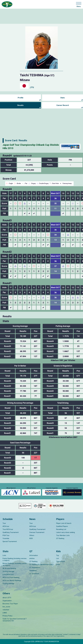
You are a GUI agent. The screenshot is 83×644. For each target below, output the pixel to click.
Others (32, 535)
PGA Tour (6, 535)
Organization (7, 601)
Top (58, 555)
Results (20, 105)
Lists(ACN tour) (8, 574)
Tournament (61, 561)
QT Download (34, 574)
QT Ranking (60, 538)
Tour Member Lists (63, 535)
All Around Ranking (9, 568)
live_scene (6, 607)
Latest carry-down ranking (65, 532)
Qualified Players (62, 526)
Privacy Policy (7, 616)
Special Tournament (10, 541)
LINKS (5, 613)
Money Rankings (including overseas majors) (15, 564)
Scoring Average (8, 571)
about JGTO (7, 598)
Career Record (63, 105)
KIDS (31, 538)
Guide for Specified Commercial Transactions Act (15, 620)
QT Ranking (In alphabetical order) (41, 565)
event (58, 565)
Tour (4, 523)
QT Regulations (35, 568)
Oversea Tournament (37, 532)
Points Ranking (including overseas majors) (14, 559)
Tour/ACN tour (8, 529)
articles (32, 558)
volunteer (6, 610)
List (57, 558)
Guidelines (33, 571)
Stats (63, 98)
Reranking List (61, 529)
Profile (21, 98)
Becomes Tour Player (10, 604)
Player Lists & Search (64, 523)
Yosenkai (6, 538)
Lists (4, 555)
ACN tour (6, 526)
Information (34, 555)
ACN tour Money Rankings (12, 581)
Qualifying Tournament (11, 532)
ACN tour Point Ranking (11, 577)
